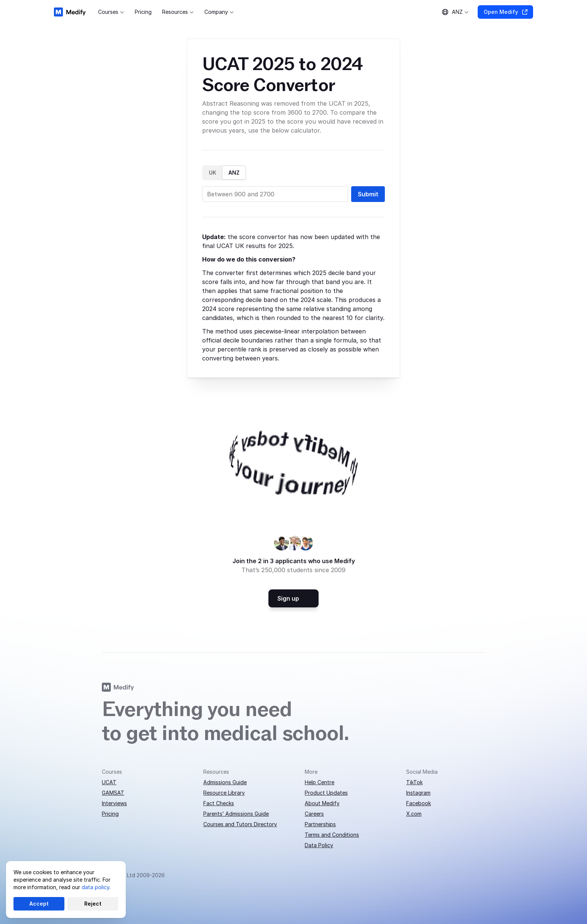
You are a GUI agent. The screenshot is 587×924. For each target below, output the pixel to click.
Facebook (419, 803)
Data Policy (319, 845)
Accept (39, 904)
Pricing (110, 814)
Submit (368, 194)
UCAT (109, 782)
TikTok (414, 782)
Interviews (114, 803)
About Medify (322, 803)
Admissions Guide (225, 782)
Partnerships (320, 824)
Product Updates (326, 793)
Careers (314, 814)
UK (213, 173)
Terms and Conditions (332, 835)
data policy (95, 887)
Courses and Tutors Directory (240, 824)
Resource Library (224, 793)
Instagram (418, 793)
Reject (93, 904)
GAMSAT (113, 793)
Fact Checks (219, 803)
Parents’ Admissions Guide (236, 814)
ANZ (234, 173)
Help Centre (320, 782)
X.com (414, 814)
